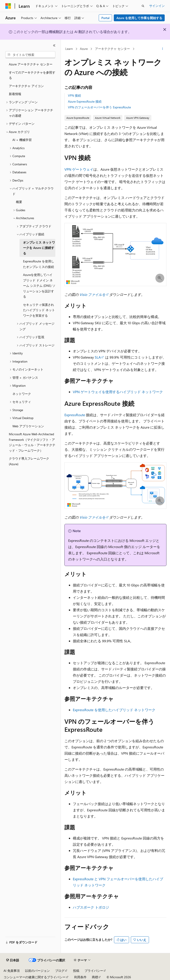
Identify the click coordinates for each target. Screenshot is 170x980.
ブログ (60, 971)
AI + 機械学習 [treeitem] (22, 140)
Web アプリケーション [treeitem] (28, 426)
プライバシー (94, 971)
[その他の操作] (163, 49)
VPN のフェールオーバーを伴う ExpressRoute (99, 107)
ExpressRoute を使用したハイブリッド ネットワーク (114, 710)
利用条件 (80, 977)
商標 (95, 977)
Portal (105, 18)
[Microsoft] (8, 6)
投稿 (76, 971)
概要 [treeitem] (19, 202)
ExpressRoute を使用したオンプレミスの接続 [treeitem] (39, 264)
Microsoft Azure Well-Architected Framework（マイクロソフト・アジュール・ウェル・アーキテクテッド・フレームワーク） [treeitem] (32, 442)
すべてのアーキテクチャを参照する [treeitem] (32, 75)
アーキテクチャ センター (112, 49)
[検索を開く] (143, 6)
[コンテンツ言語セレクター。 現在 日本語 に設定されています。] (13, 960)
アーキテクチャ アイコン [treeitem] (26, 86)
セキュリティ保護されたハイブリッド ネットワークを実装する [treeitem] (39, 310)
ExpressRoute (75, 415)
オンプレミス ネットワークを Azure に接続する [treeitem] (39, 248)
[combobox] (30, 55)
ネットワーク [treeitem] (22, 394)
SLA (98, 357)
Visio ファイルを (92, 294)
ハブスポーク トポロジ (91, 907)
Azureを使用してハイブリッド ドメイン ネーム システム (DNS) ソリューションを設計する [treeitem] (39, 286)
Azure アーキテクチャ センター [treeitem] (31, 64)
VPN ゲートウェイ (79, 169)
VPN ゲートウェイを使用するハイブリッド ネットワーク (118, 392)
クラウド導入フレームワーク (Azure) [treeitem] (29, 461)
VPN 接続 (74, 95)
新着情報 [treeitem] (15, 94)
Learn (69, 49)
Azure (84, 49)
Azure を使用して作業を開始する (139, 18)
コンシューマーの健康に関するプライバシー (35, 977)
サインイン (157, 6)
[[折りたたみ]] (54, 45)
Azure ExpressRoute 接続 (85, 101)
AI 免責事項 (12, 971)
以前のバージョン (37, 971)
